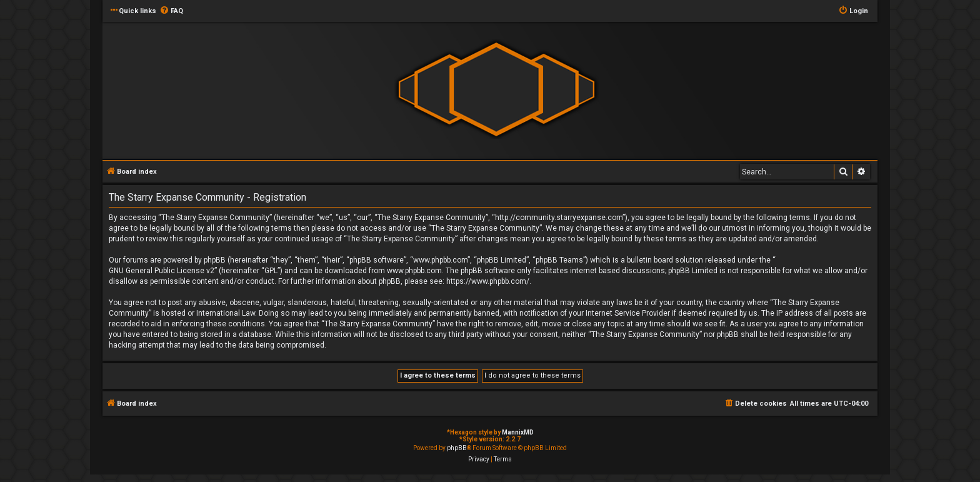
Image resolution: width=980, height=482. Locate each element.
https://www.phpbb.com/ (488, 281)
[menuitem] (171, 11)
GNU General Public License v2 (162, 271)
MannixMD (518, 432)
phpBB (457, 448)
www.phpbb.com (414, 271)
